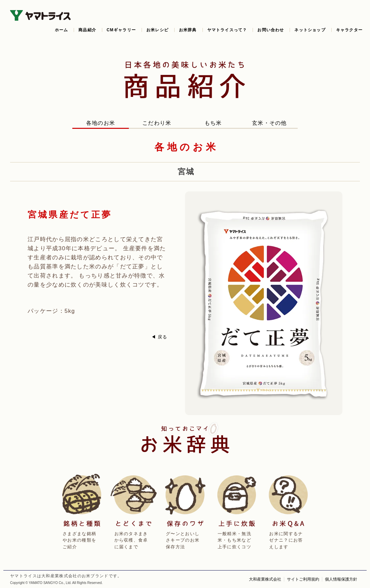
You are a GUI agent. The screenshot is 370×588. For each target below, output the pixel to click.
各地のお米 (101, 123)
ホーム (62, 30)
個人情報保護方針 (341, 579)
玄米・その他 (269, 123)
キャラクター (349, 30)
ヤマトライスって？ (227, 30)
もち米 (213, 123)
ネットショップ (310, 30)
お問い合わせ (271, 30)
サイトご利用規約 (303, 579)
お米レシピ (157, 30)
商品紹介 (87, 30)
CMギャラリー (121, 30)
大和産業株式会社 (265, 579)
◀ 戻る (159, 337)
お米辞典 (188, 30)
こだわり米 (157, 123)
